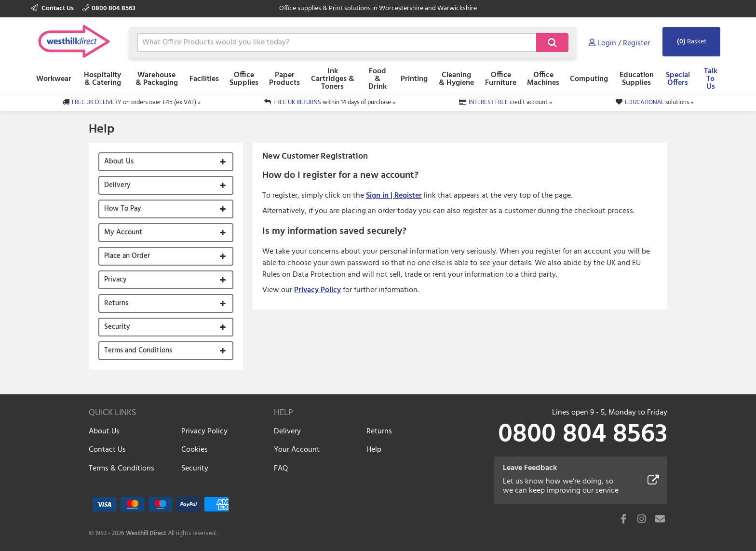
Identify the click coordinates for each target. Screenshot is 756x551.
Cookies (195, 450)
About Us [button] (119, 161)
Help (374, 450)
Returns (379, 431)
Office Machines (543, 79)
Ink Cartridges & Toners (333, 79)
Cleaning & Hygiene (456, 79)
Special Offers (678, 79)
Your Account (297, 450)
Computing (589, 79)
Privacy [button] (115, 280)
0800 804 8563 (109, 8)
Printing (414, 79)
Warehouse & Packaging (157, 79)
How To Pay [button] (123, 209)
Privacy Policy (317, 290)
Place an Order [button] (127, 256)
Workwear (54, 79)
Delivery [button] (117, 185)
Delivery (287, 431)
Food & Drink (378, 79)
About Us (104, 431)
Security (195, 469)
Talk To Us (711, 79)
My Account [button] (123, 232)
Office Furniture (501, 79)
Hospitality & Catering (102, 79)
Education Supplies (637, 79)
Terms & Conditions (121, 469)
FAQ (281, 469)
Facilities (204, 79)
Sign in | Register (394, 196)
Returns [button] (116, 303)
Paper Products (284, 79)
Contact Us (53, 8)
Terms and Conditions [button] (138, 350)
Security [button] (117, 327)
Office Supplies (244, 79)
